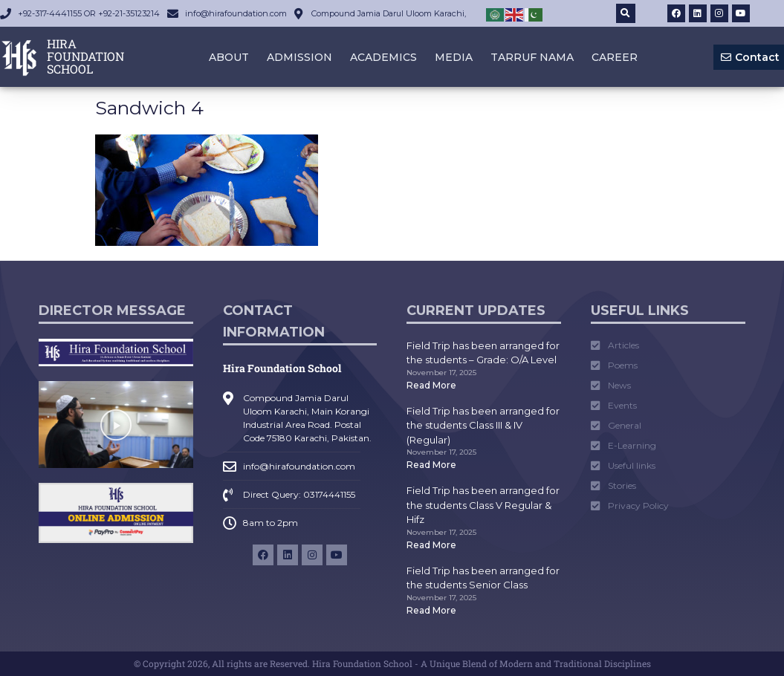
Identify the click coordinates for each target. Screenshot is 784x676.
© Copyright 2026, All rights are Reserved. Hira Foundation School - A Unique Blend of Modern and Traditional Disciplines (392, 663)
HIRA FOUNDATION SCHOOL (85, 56)
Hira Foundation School (282, 368)
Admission (299, 57)
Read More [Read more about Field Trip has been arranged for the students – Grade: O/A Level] (431, 385)
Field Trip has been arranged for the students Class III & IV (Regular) (483, 425)
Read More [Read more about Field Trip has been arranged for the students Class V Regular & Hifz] (431, 545)
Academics (383, 57)
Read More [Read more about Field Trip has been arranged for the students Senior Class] (431, 610)
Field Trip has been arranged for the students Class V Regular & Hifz (483, 505)
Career (615, 57)
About (229, 57)
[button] (626, 13)
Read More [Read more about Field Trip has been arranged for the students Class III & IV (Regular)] (431, 465)
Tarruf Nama (532, 57)
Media (454, 57)
